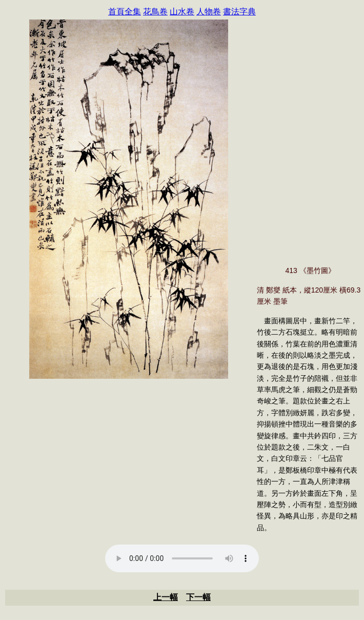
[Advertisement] (129, 459)
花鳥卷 (155, 12)
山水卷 (182, 12)
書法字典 (239, 12)
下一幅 (198, 597)
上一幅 (166, 597)
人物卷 (209, 12)
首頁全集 (125, 12)
